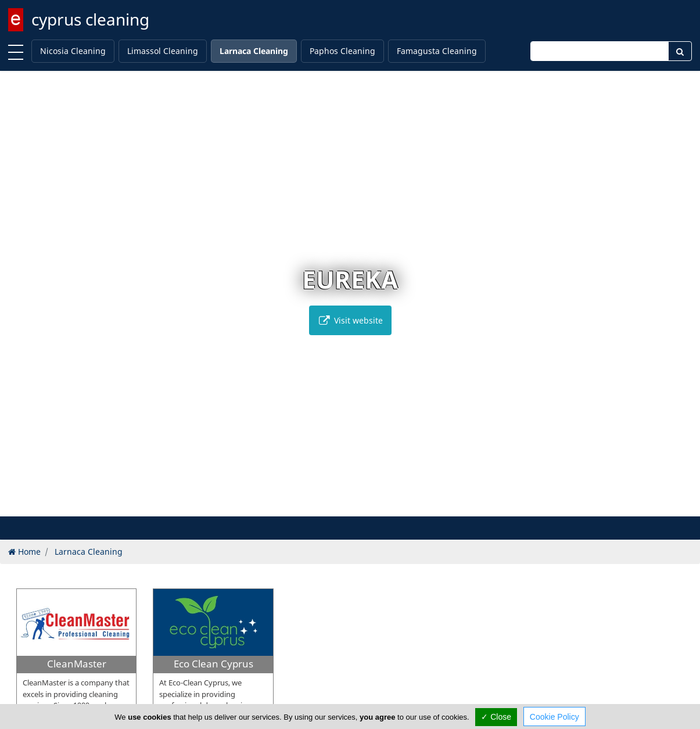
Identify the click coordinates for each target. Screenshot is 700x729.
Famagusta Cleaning (437, 51)
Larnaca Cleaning (254, 51)
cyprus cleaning (90, 19)
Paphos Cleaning (342, 51)
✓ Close (496, 717)
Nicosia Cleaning (73, 51)
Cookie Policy (554, 717)
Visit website (350, 320)
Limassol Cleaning (163, 51)
